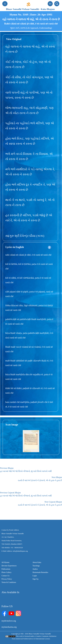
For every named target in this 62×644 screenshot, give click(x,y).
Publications (6, 569)
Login (35, 576)
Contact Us (6, 576)
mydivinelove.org (9, 621)
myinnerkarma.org (9, 627)
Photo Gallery (6, 572)
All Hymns (5, 562)
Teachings (36, 566)
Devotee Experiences (9, 566)
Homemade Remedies (40, 572)
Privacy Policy (7, 579)
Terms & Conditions (9, 582)
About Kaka (37, 562)
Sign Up (35, 579)
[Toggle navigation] (5, 4)
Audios (35, 569)
